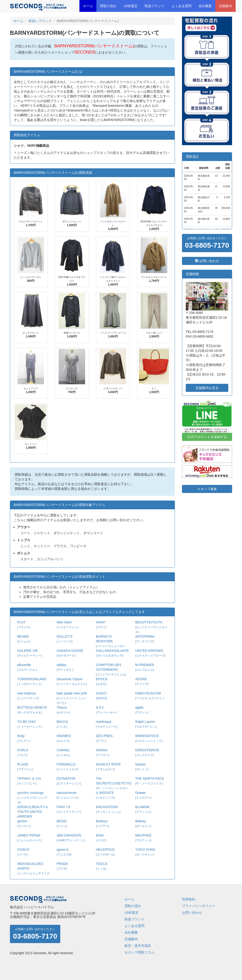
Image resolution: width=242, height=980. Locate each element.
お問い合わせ (207, 261)
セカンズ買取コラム (139, 952)
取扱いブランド (40, 21)
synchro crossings (32, 797)
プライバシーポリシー (199, 906)
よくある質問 (181, 6)
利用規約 (189, 899)
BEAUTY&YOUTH (151, 627)
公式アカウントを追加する (207, 437)
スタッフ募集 (207, 489)
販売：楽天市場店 (138, 946)
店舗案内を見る (207, 388)
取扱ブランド (155, 6)
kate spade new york (72, 698)
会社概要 (205, 6)
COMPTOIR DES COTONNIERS (111, 670)
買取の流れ (108, 6)
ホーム (88, 6)
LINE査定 (131, 6)
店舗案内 (225, 6)
